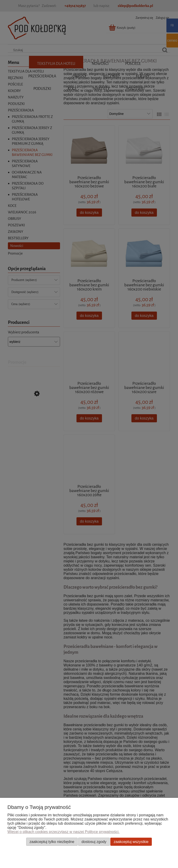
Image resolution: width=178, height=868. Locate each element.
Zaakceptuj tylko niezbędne (52, 842)
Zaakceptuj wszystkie (131, 842)
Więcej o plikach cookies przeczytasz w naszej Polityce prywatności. (64, 832)
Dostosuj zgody (94, 842)
